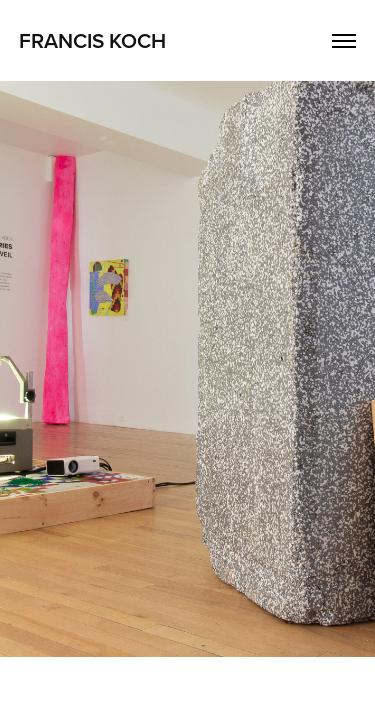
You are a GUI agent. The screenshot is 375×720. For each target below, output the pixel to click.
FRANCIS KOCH (92, 40)
